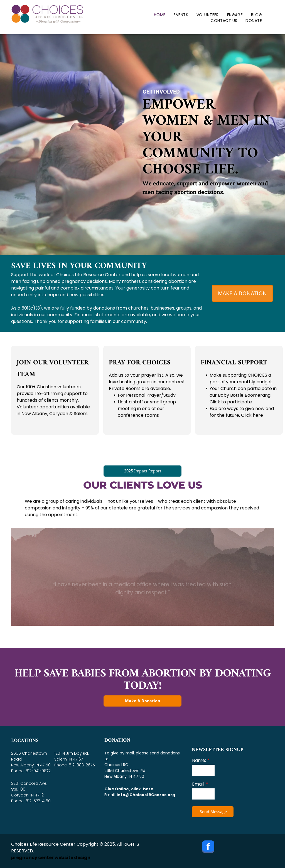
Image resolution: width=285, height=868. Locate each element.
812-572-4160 (38, 801)
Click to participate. (231, 402)
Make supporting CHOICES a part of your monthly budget (241, 378)
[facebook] (208, 847)
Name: (199, 760)
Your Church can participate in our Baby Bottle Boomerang (243, 392)
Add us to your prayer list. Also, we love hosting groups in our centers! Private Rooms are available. (147, 382)
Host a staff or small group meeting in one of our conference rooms (147, 409)
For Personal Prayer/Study (147, 395)
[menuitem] (160, 15)
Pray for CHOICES (140, 363)
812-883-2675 (82, 765)
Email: (198, 784)
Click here (252, 415)
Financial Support (234, 363)
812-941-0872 (38, 771)
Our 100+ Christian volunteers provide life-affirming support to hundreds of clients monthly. (52, 393)
